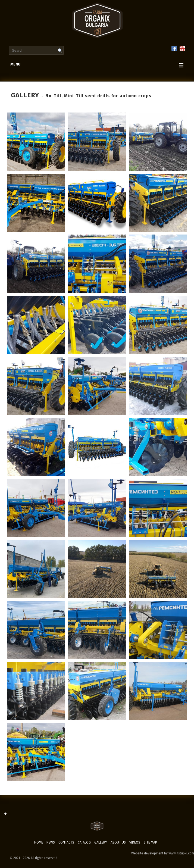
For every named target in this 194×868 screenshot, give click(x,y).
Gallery (101, 842)
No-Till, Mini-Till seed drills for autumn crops (98, 96)
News (51, 842)
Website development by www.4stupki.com (163, 853)
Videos (135, 842)
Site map (150, 842)
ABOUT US (118, 842)
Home (39, 842)
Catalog (84, 842)
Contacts (66, 842)
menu (97, 65)
